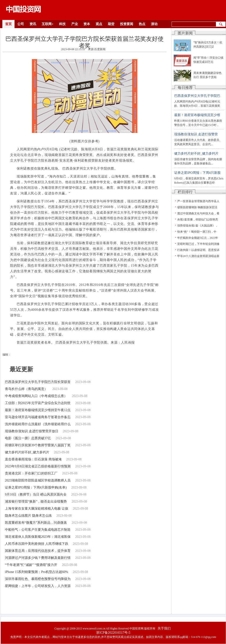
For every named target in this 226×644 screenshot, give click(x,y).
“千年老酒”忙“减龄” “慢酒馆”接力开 (31, 565)
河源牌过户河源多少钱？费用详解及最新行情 (38, 558)
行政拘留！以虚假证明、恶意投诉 (198, 250)
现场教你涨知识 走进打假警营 (196, 134)
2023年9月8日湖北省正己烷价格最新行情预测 (38, 466)
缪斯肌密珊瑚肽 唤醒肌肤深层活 (197, 207)
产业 (75, 24)
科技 (62, 24)
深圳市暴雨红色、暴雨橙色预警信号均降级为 (38, 579)
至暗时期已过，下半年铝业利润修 (198, 244)
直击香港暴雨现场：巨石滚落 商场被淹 (33, 459)
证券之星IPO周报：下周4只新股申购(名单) (36, 487)
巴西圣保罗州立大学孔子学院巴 (197, 96)
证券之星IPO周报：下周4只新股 (197, 173)
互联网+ (48, 24)
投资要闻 (127, 24)
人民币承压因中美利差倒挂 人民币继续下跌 (37, 544)
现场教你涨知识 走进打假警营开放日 (32, 431)
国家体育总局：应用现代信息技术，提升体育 (38, 551)
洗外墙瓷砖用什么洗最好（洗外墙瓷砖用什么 (38, 424)
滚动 (154, 24)
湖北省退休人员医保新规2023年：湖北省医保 (38, 537)
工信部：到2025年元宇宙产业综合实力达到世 (38, 403)
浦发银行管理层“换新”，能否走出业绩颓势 (36, 502)
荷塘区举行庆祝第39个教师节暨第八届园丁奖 (38, 445)
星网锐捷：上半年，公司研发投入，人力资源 (38, 586)
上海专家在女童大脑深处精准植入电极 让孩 (37, 509)
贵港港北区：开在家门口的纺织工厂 (31, 473)
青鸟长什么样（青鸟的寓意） (26, 389)
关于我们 (164, 628)
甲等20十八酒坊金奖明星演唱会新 (198, 256)
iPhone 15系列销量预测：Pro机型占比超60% (37, 572)
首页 (8, 24)
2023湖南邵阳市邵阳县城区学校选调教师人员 (38, 480)
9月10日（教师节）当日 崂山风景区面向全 (36, 494)
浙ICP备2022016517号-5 (113, 633)
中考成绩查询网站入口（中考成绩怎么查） (36, 396)
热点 (142, 24)
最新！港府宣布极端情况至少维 (197, 115)
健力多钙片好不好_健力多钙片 (27, 452)
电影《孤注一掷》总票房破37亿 (28, 438)
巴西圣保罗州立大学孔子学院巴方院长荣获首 (38, 382)
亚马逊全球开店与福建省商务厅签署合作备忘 (38, 417)
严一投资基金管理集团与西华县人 (198, 201)
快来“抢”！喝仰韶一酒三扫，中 (197, 232)
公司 (21, 24)
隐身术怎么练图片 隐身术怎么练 (28, 516)
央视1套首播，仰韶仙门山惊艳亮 (198, 220)
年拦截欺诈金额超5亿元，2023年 (198, 238)
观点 (99, 24)
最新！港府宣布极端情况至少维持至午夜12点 (38, 410)
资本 (87, 24)
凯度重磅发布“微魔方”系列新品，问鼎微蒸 (36, 523)
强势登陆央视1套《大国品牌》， (198, 226)
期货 (111, 24)
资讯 (33, 24)
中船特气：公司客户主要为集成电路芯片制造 (38, 530)
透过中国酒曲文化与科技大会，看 (198, 213)
